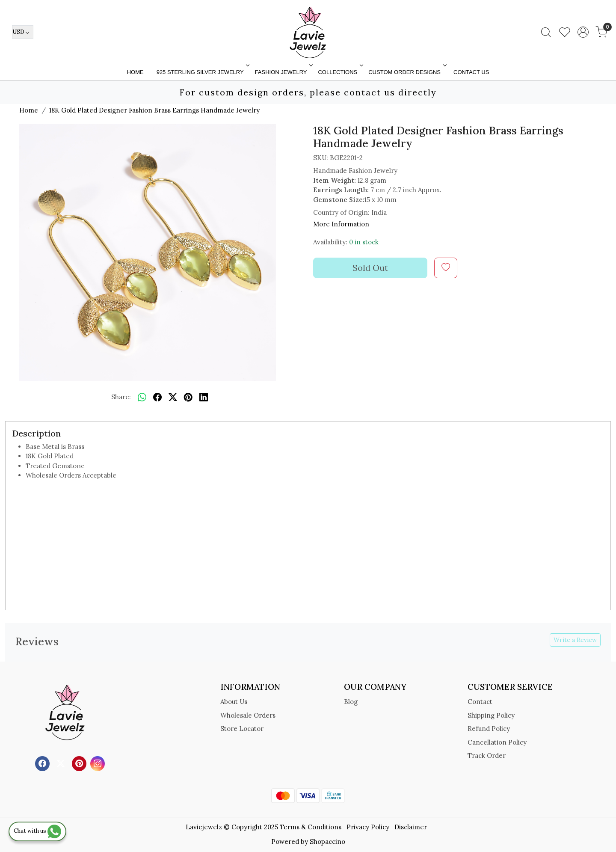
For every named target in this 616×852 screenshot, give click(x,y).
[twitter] (173, 398)
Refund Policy (489, 729)
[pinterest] (188, 398)
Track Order (487, 756)
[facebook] (157, 398)
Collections (340, 72)
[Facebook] (43, 763)
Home (135, 72)
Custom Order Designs (407, 72)
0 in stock (364, 242)
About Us (234, 702)
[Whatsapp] (142, 398)
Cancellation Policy (497, 742)
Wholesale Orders (248, 715)
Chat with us (37, 831)
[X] (62, 763)
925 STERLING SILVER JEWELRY (202, 72)
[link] (546, 32)
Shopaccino (327, 842)
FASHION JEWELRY (283, 72)
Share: (121, 397)
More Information (341, 224)
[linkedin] (204, 398)
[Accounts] (583, 32)
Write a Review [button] (575, 640)
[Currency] (23, 32)
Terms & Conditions (311, 827)
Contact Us (471, 72)
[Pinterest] (80, 763)
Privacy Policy (368, 827)
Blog (351, 702)
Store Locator (242, 729)
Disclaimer (411, 827)
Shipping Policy (491, 715)
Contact (480, 702)
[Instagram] (99, 763)
